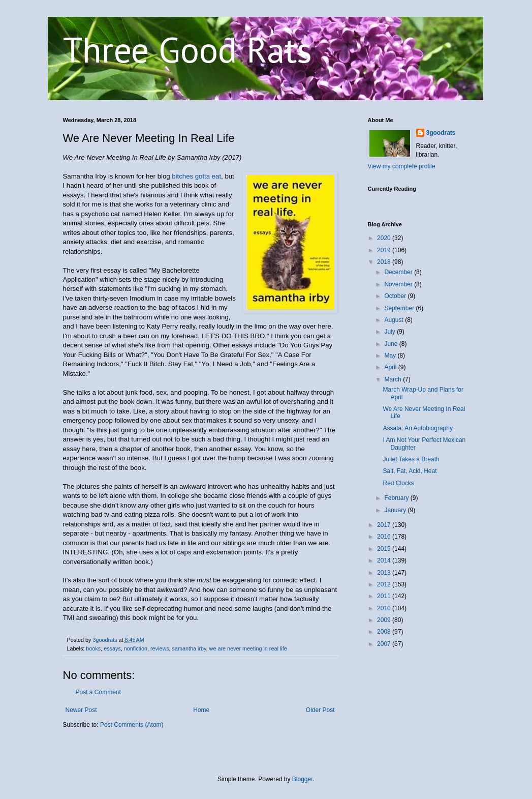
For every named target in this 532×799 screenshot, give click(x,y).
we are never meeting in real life (248, 648)
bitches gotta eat (196, 176)
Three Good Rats (187, 49)
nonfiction (136, 648)
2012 (385, 584)
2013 (385, 573)
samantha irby (189, 648)
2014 (385, 560)
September (400, 308)
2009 (385, 620)
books (93, 648)
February (397, 498)
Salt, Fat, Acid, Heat (410, 471)
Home (201, 710)
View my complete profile (402, 166)
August (395, 320)
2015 (385, 549)
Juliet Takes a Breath (411, 459)
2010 (385, 608)
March (394, 379)
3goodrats (441, 133)
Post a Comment (98, 692)
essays (112, 648)
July (390, 332)
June (392, 344)
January (396, 510)
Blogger (303, 779)
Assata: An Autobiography (417, 428)
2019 (385, 250)
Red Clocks (398, 483)
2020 (385, 238)
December (399, 272)
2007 (385, 644)
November (399, 284)
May (391, 356)
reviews (160, 648)
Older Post (320, 710)
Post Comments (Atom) (132, 725)
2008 (385, 632)
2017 (385, 525)
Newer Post (81, 710)
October (396, 296)
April (391, 367)
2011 (385, 596)
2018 (385, 262)
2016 (385, 537)
